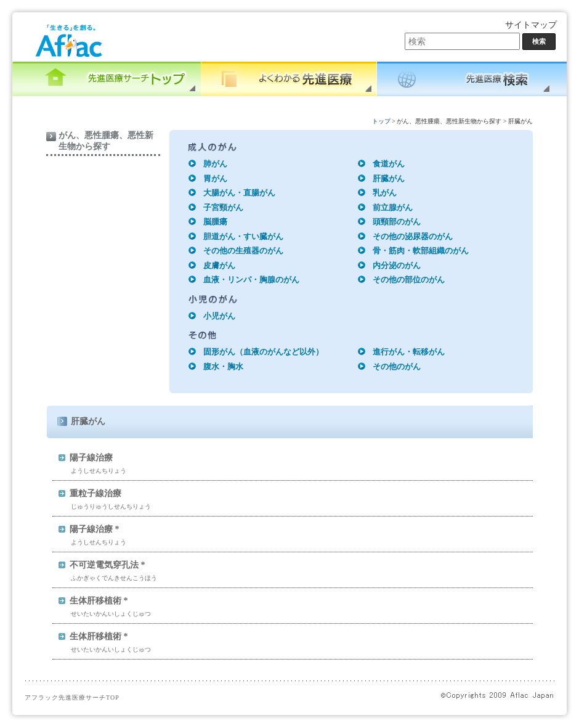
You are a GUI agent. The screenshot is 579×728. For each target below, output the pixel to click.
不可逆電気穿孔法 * (107, 565)
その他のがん (397, 366)
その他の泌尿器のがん (413, 236)
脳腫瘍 (215, 222)
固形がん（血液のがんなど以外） (263, 352)
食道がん (389, 164)
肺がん (215, 164)
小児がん (219, 316)
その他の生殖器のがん (243, 251)
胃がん (215, 178)
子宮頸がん (223, 207)
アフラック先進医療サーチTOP (72, 697)
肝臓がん (389, 178)
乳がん (385, 193)
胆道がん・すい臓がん (243, 236)
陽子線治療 (91, 458)
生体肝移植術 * (99, 601)
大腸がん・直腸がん (239, 193)
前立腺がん (393, 207)
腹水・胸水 (223, 366)
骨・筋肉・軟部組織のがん (421, 251)
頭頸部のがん (397, 222)
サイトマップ (531, 25)
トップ (381, 121)
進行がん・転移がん (409, 352)
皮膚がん (219, 265)
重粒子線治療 (95, 493)
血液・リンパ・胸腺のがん (251, 280)
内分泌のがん (397, 265)
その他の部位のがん (409, 280)
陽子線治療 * (95, 529)
